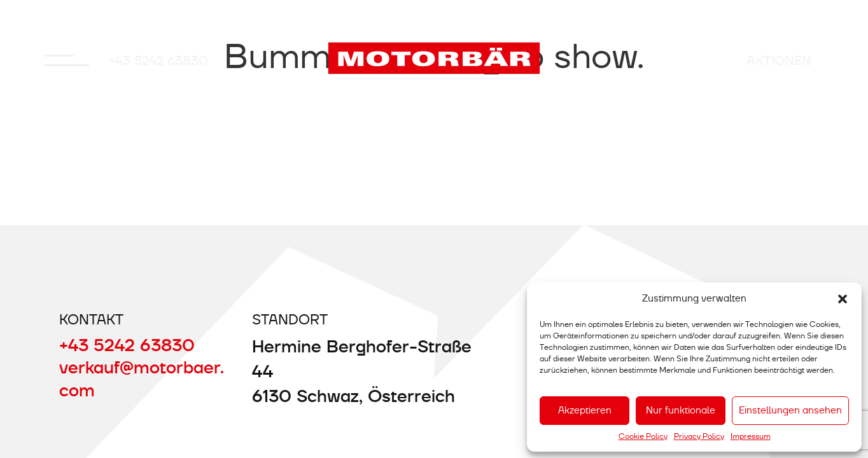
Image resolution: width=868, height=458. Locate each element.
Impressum (751, 436)
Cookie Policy (643, 436)
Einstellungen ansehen (790, 410)
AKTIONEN (779, 60)
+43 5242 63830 (158, 60)
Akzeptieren (585, 410)
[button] (843, 299)
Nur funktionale (681, 410)
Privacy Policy (699, 436)
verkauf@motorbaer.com (142, 379)
